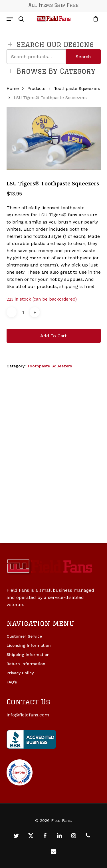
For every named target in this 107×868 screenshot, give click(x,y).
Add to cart (53, 336)
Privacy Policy (20, 673)
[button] (10, 19)
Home (13, 89)
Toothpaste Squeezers (77, 89)
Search (83, 57)
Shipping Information (28, 655)
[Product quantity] (23, 312)
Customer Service (24, 636)
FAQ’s (12, 682)
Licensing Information (29, 645)
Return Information (26, 664)
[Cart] (94, 19)
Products (36, 89)
